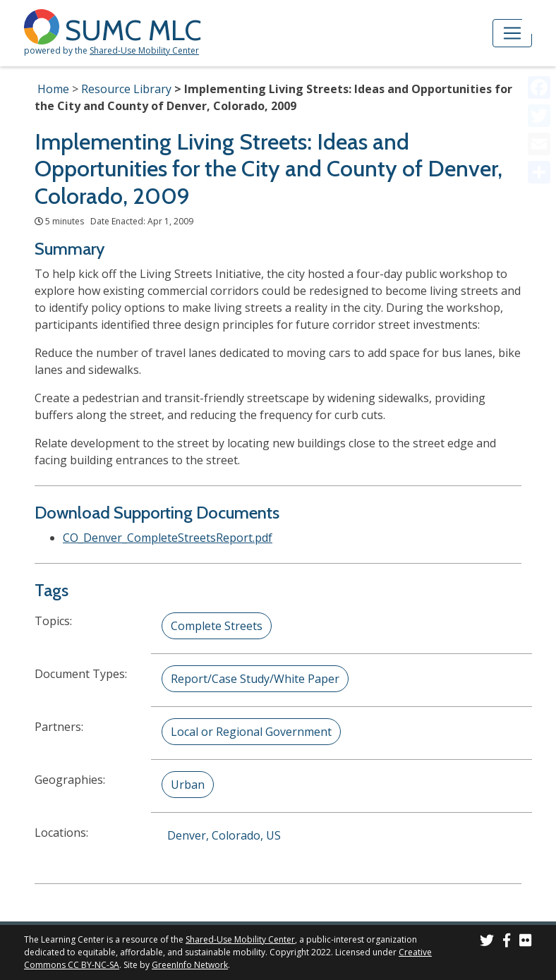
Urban (188, 785)
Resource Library (126, 89)
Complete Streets (217, 626)
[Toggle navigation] (512, 33)
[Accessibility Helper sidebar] (539, 17)
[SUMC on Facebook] (507, 942)
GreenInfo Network (190, 965)
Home (53, 89)
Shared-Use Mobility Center (144, 50)
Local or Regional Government (251, 732)
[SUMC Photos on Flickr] (526, 942)
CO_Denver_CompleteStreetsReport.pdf (168, 538)
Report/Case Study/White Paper (255, 679)
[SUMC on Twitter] (487, 942)
